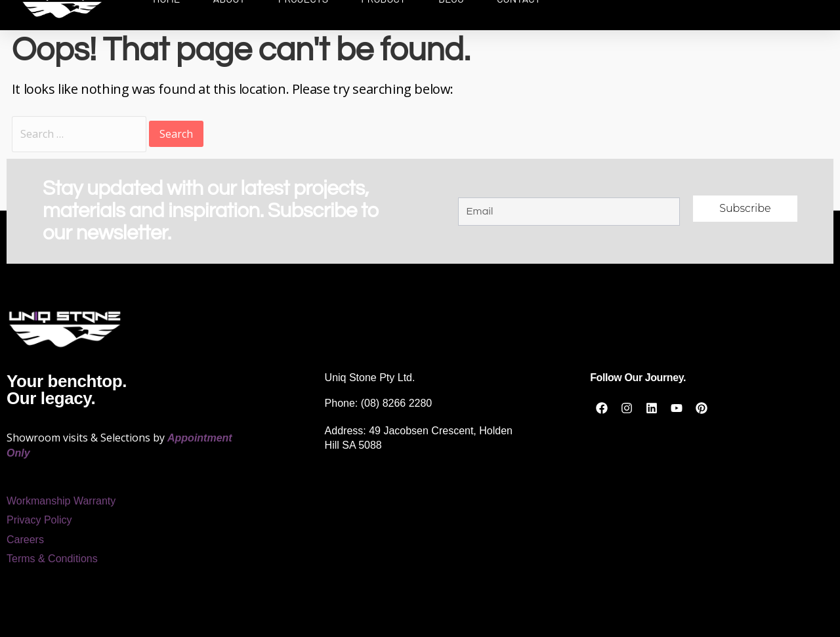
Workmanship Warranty (61, 501)
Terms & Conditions (52, 559)
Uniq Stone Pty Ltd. (370, 378)
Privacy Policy (39, 520)
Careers (25, 540)
